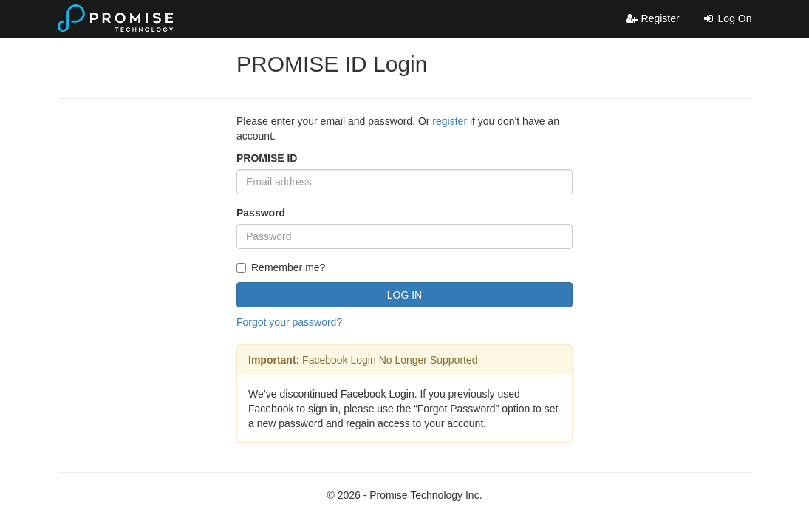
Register (652, 18)
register (450, 121)
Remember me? (281, 267)
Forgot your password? (289, 322)
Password (261, 213)
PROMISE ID (267, 158)
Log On (727, 18)
